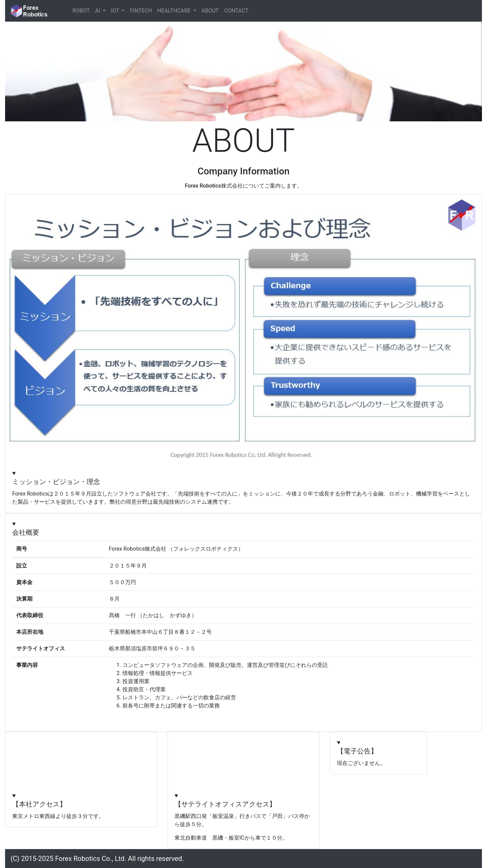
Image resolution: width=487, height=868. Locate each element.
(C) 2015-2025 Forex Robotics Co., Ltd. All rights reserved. (97, 859)
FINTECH (141, 11)
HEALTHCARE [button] (175, 11)
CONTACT (236, 11)
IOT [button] (116, 11)
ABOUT (210, 11)
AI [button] (98, 11)
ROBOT (81, 11)
